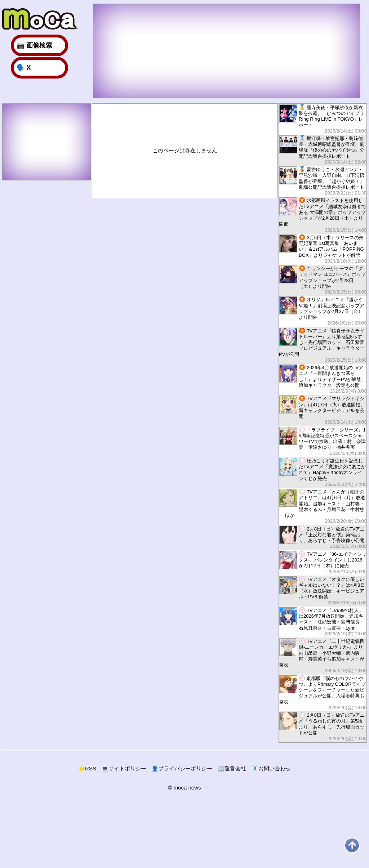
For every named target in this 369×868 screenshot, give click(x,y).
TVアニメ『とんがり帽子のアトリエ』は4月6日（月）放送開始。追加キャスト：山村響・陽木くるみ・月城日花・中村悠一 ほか (323, 506)
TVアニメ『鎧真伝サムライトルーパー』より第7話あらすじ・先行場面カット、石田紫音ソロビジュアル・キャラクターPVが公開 (323, 345)
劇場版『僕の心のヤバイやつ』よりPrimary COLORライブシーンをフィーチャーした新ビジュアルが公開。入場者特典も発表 (323, 693)
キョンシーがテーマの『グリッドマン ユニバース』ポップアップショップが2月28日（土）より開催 (323, 280)
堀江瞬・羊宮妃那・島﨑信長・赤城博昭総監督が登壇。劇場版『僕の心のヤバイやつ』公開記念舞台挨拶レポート (323, 150)
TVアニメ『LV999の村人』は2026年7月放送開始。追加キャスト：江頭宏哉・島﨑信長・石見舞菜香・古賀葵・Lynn (323, 622)
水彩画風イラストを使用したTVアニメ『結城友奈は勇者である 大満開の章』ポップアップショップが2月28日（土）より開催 (323, 215)
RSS (87, 768)
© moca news (184, 788)
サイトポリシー (124, 768)
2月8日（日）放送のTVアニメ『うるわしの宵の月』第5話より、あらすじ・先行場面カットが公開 (323, 727)
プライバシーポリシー (182, 768)
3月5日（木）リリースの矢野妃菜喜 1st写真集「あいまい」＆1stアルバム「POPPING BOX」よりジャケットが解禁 (323, 249)
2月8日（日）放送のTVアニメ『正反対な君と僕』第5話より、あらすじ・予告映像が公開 (323, 538)
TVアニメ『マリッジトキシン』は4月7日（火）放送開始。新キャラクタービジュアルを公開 (323, 410)
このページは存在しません (185, 150)
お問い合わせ (271, 768)
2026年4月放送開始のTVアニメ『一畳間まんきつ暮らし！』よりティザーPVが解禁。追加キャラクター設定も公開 (323, 379)
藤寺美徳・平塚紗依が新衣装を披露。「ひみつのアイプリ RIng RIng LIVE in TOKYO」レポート (323, 119)
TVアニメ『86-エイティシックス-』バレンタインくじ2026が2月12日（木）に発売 (323, 563)
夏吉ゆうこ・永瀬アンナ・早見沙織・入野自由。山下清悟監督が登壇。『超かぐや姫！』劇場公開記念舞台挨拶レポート (323, 181)
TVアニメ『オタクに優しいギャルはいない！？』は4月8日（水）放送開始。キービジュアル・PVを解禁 (323, 591)
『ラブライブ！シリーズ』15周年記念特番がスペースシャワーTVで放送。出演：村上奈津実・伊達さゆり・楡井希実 (323, 441)
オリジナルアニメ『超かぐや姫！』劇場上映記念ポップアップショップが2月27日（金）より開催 (323, 311)
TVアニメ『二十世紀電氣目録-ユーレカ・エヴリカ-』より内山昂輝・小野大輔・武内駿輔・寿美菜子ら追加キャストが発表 (323, 656)
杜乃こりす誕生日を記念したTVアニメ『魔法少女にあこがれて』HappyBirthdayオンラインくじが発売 (323, 472)
